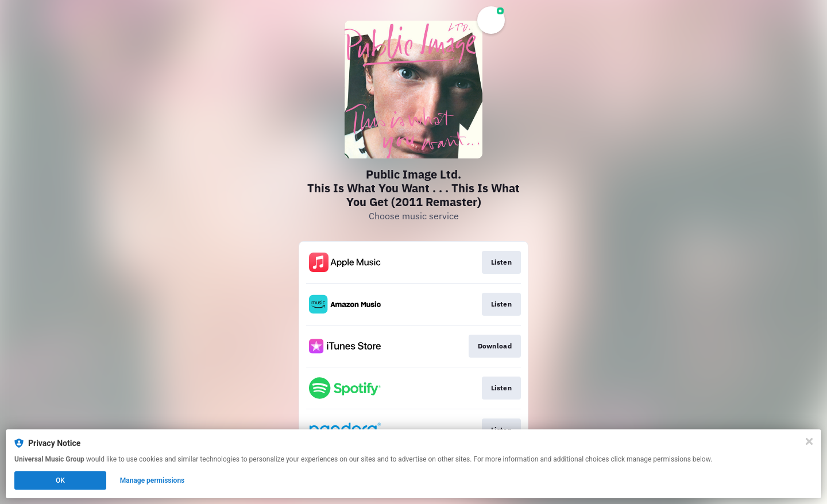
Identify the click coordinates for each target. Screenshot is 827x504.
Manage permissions (152, 480)
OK (60, 480)
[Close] (809, 441)
